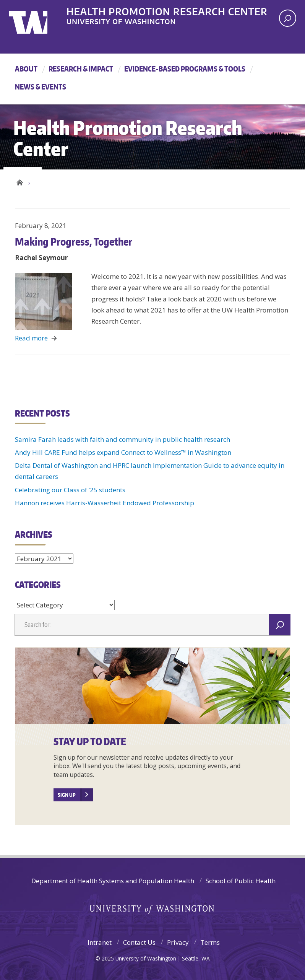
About (26, 69)
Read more (31, 338)
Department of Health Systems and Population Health (113, 881)
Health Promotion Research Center (167, 11)
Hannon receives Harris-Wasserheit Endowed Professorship (105, 503)
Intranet (100, 942)
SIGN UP (67, 795)
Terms (210, 942)
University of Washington (40, 17)
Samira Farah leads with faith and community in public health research (122, 439)
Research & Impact (81, 69)
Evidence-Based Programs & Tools (185, 69)
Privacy (178, 942)
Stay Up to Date (90, 741)
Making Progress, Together (74, 241)
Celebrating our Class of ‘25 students (71, 490)
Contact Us (139, 942)
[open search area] (288, 18)
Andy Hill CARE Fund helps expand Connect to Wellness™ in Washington (123, 452)
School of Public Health (241, 881)
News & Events (41, 87)
